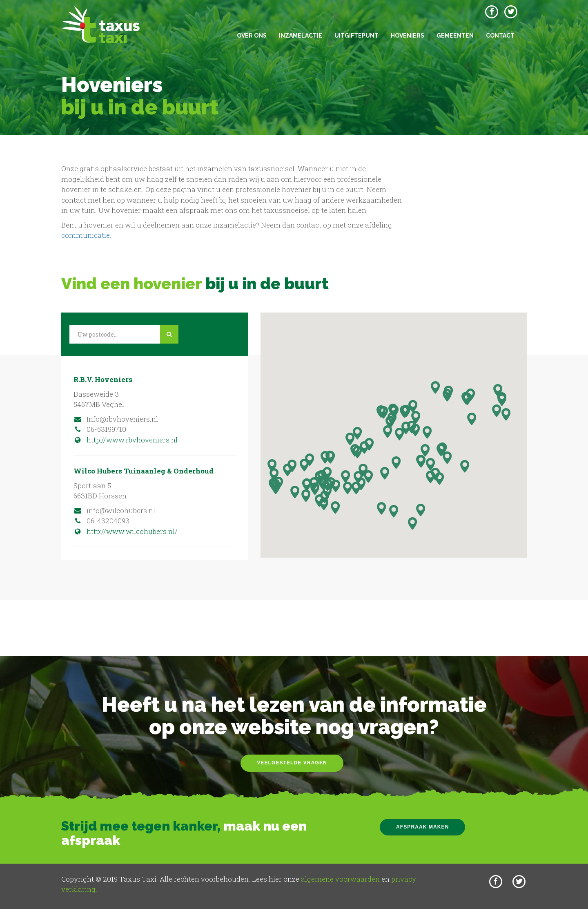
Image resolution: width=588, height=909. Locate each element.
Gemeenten (455, 36)
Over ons (252, 36)
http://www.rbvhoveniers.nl (126, 440)
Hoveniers (408, 36)
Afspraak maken (422, 827)
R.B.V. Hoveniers (103, 379)
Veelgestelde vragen (292, 763)
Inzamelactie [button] (301, 36)
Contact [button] (500, 36)
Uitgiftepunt (356, 36)
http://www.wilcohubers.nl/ (126, 531)
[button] (385, 473)
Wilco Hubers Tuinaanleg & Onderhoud (144, 471)
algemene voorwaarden (340, 879)
